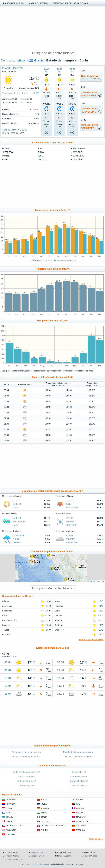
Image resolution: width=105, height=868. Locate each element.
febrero (8, 152)
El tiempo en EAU (88, 853)
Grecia (39, 60)
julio (41, 156)
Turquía (80, 830)
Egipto (10, 808)
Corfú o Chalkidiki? (79, 781)
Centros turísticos (13, 60)
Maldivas (81, 817)
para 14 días (90, 110)
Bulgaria (11, 800)
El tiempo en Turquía (63, 853)
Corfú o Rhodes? (79, 776)
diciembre (78, 159)
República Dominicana (53, 826)
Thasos (6, 630)
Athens (5, 601)
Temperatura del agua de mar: (15, 93)
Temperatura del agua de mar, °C (52, 269)
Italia (44, 817)
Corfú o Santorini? (26, 785)
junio (41, 152)
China (44, 800)
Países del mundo (13, 3)
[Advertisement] (52, 28)
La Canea (7, 635)
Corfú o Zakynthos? (26, 781)
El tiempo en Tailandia (37, 853)
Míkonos (59, 616)
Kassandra (7, 611)
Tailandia (11, 830)
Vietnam (11, 834)
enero (7, 148)
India (44, 813)
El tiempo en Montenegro (12, 859)
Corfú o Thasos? (79, 785)
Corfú (57, 611)
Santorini (59, 625)
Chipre (80, 800)
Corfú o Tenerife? (26, 776)
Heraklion (59, 606)
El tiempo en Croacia (89, 856)
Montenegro (83, 821)
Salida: (9, 99)
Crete (5, 616)
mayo (41, 148)
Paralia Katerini (9, 620)
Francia (80, 808)
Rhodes (58, 620)
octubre (77, 152)
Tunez (44, 830)
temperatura (89, 77)
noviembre (78, 156)
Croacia (11, 804)
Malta (9, 821)
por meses (90, 127)
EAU (78, 804)
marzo (7, 156)
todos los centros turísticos (91, 639)
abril (4, 133)
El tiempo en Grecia (36, 856)
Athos (57, 601)
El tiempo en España (63, 856)
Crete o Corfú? (79, 772)
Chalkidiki (59, 630)
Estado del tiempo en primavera (79, 752)
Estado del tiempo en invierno (26, 752)
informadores (46, 864)
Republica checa (15, 826)
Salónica (6, 625)
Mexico (45, 821)
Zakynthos (7, 606)
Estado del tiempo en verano (26, 757)
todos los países (96, 839)
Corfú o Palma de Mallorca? (26, 772)
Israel (9, 817)
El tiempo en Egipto (10, 853)
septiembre (79, 148)
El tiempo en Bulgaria (11, 856)
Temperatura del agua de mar (70, 3)
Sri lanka (81, 826)
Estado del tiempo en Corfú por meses (53, 143)
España (45, 808)
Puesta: (24, 99)
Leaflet (93, 581)
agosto (42, 159)
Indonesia (81, 813)
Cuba (44, 804)
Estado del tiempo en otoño (79, 757)
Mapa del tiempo (38, 3)
